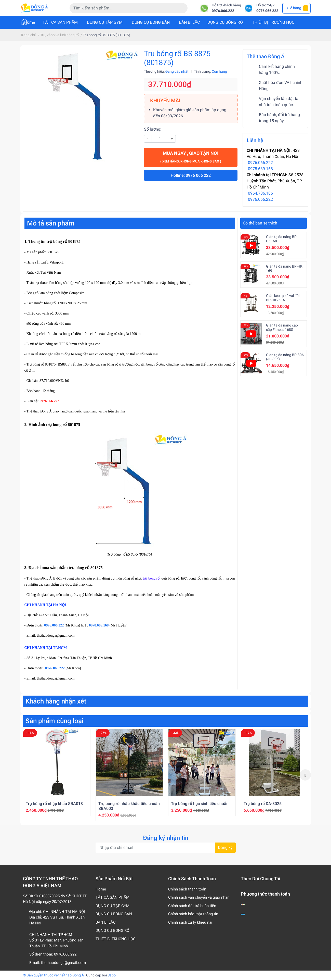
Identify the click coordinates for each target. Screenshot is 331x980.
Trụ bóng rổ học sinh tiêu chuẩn (200, 804)
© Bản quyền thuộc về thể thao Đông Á (53, 975)
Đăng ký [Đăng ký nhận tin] (225, 847)
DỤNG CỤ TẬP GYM (105, 22)
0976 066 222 (267, 11)
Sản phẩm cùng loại (55, 721)
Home (30, 22)
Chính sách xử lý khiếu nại (190, 922)
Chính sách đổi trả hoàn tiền (192, 906)
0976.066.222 (223, 11)
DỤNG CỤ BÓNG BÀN (151, 22)
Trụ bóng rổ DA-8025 (263, 804)
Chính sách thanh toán (187, 889)
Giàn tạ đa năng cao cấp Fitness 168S (282, 327)
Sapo (112, 975)
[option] (57, 772)
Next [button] (305, 775)
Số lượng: (153, 129)
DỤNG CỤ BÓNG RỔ (225, 22)
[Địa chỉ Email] (166, 848)
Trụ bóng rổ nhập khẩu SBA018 (54, 804)
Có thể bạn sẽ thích (260, 223)
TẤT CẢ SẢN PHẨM (60, 22)
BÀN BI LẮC (189, 22)
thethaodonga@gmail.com (63, 963)
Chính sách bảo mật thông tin (193, 914)
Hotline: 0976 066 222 (191, 175)
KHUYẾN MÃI (165, 100)
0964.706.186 (260, 193)
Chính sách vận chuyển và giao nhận (199, 897)
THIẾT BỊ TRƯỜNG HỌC (273, 22)
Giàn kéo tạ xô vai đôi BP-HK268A (283, 298)
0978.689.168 (260, 169)
